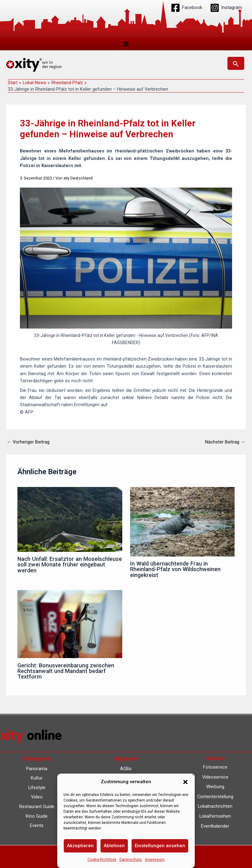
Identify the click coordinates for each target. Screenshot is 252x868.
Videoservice (215, 777)
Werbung (215, 787)
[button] (185, 782)
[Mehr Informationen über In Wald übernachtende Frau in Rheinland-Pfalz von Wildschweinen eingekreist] (182, 523)
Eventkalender (215, 826)
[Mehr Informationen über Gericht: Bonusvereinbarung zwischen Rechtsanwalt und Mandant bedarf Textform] (70, 625)
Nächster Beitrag (225, 444)
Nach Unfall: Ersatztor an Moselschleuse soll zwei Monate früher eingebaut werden (70, 566)
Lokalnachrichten (215, 806)
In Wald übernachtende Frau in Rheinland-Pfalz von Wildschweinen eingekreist (175, 571)
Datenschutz (131, 860)
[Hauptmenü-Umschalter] (126, 44)
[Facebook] (187, 8)
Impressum (155, 860)
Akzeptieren (80, 846)
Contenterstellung (215, 797)
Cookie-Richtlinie (102, 860)
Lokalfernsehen (215, 816)
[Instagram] (226, 8)
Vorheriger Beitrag (28, 444)
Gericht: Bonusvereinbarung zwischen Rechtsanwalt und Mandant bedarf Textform (66, 673)
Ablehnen (114, 846)
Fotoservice (215, 767)
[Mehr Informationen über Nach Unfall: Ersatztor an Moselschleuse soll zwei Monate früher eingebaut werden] (70, 520)
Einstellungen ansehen (160, 846)
